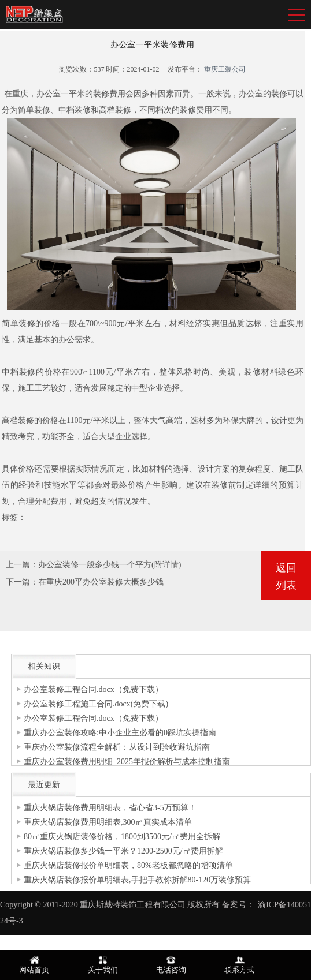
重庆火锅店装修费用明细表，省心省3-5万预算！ (110, 808)
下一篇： (22, 582)
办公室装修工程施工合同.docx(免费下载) (96, 704)
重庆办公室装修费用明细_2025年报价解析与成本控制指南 (127, 762)
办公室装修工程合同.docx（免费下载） (93, 689)
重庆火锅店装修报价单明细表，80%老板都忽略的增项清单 (128, 865)
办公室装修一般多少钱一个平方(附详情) (110, 565)
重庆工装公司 (224, 69)
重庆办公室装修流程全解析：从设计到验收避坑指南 (117, 747)
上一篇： (22, 565)
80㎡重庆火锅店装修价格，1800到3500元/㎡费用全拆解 (122, 837)
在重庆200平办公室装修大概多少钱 (101, 582)
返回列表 (286, 577)
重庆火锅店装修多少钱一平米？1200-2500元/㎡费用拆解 (123, 851)
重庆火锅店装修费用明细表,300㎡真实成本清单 (108, 822)
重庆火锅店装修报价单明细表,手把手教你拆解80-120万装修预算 (137, 880)
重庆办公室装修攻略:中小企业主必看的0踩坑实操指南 (120, 733)
